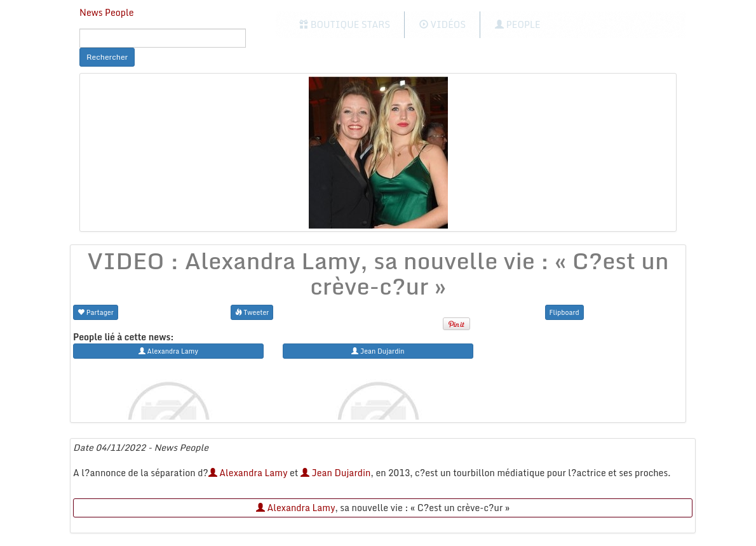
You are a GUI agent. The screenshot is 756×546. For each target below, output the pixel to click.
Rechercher (107, 57)
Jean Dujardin (335, 473)
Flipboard (564, 312)
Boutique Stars (345, 24)
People (517, 24)
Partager (96, 312)
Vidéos (442, 24)
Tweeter (252, 312)
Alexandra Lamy (248, 473)
